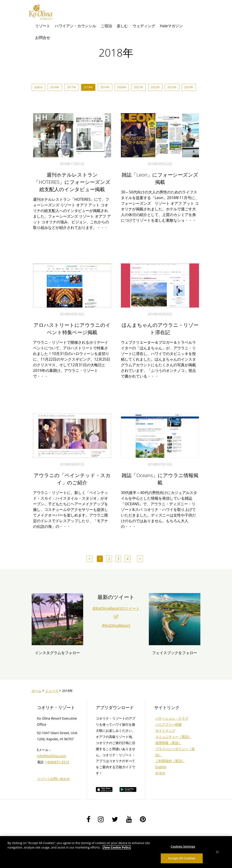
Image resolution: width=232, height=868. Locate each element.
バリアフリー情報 (168, 724)
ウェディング (144, 26)
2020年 (122, 87)
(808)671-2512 (58, 762)
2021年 (138, 87)
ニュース (52, 691)
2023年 (172, 87)
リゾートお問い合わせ (53, 779)
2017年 (71, 87)
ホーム (37, 691)
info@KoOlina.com (52, 756)
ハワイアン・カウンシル (75, 26)
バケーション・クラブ (172, 718)
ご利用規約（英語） (170, 761)
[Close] (217, 852)
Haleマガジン (171, 26)
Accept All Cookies (182, 858)
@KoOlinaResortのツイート (116, 608)
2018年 (88, 87)
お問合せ (43, 38)
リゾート (43, 26)
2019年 (105, 87)
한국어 (160, 773)
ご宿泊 (106, 26)
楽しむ (122, 26)
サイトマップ (165, 731)
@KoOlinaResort (116, 625)
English (161, 767)
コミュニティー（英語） (173, 737)
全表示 (38, 87)
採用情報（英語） (168, 743)
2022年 (155, 87)
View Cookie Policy (117, 847)
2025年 (189, 87)
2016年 (55, 87)
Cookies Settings (183, 846)
